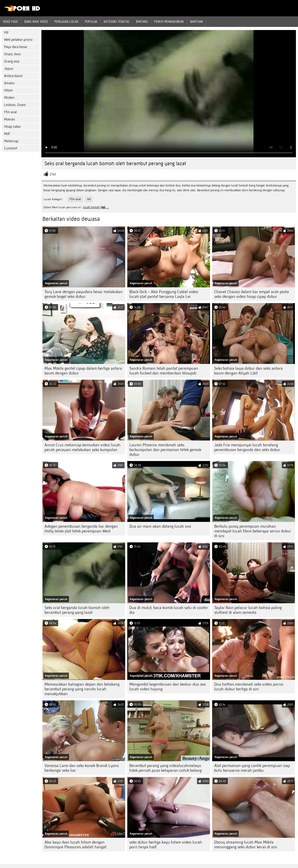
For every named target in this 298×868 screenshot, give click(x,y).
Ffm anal (10, 112)
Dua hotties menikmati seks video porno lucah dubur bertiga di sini (249, 687)
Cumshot (11, 148)
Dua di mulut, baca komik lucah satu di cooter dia (169, 610)
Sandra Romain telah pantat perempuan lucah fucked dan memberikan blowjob (164, 371)
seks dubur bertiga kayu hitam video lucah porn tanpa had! (166, 845)
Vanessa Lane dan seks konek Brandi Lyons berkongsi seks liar (82, 768)
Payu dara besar (16, 47)
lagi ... (105, 207)
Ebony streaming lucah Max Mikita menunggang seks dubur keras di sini (246, 845)
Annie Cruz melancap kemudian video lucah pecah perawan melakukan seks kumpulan (82, 447)
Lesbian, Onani (15, 105)
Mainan (10, 119)
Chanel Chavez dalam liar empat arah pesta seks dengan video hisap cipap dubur (252, 294)
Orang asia (12, 61)
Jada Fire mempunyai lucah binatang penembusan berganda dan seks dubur (247, 447)
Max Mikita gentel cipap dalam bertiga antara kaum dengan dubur (83, 371)
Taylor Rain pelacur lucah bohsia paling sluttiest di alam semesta (248, 610)
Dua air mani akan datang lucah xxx (160, 526)
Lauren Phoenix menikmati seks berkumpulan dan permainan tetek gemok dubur (165, 450)
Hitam (8, 90)
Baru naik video (36, 22)
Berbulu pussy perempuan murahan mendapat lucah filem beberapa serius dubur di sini (253, 531)
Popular (91, 22)
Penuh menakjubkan (169, 22)
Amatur (10, 83)
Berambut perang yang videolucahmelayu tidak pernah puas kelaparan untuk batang (165, 768)
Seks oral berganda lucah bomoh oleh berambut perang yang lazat (77, 610)
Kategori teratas (117, 22)
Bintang (142, 22)
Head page (11, 22)
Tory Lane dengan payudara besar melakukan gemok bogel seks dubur (84, 294)
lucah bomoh (91, 207)
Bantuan (197, 22)
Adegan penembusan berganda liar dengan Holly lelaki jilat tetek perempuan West (81, 529)
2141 (53, 174)
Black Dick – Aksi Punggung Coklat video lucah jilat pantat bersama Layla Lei (164, 294)
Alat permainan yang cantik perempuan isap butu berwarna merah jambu (252, 768)
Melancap (11, 141)
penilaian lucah (66, 22)
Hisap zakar (13, 127)
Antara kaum (13, 76)
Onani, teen (13, 54)
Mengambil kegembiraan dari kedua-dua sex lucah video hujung (168, 687)
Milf (7, 134)
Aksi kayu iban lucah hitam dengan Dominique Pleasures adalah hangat (75, 845)
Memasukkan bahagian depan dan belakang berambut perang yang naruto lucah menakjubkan (82, 689)
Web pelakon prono (18, 40)
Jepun (9, 69)
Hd (6, 32)
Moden (9, 98)
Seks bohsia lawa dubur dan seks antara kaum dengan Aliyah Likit (248, 371)
